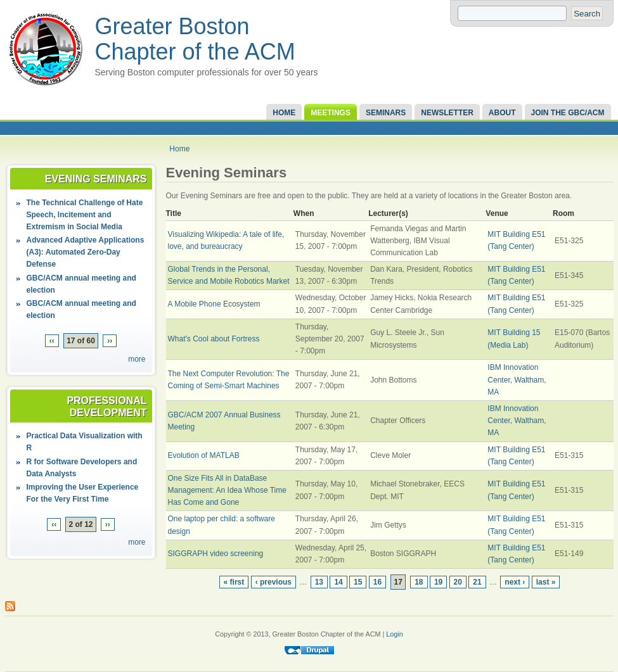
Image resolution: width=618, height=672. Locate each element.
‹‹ (52, 341)
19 (438, 582)
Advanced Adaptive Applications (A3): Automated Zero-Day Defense (86, 252)
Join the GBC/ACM (568, 113)
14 (338, 582)
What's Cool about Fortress (214, 339)
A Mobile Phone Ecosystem (214, 304)
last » (546, 582)
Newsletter (447, 113)
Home (284, 113)
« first (234, 582)
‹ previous (274, 582)
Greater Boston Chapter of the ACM (195, 39)
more (137, 359)
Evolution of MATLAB (204, 455)
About (502, 113)
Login (394, 634)
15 (358, 582)
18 (419, 582)
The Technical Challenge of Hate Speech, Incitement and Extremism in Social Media (85, 215)
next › (515, 582)
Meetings (331, 113)
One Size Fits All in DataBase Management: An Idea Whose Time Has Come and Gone (227, 490)
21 (477, 582)
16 (377, 582)
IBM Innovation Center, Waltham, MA (517, 379)
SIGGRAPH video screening (216, 554)
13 (319, 582)
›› (110, 341)
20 (458, 582)
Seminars (386, 113)
